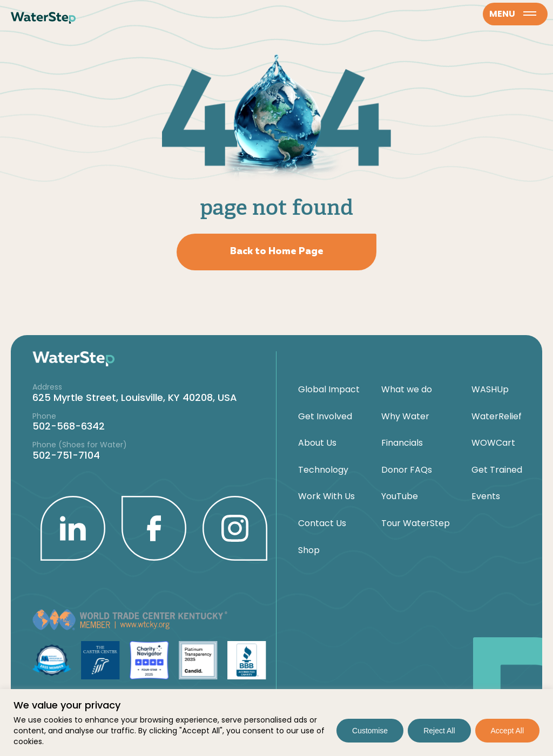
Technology (323, 470)
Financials (402, 443)
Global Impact (329, 390)
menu (513, 14)
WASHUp (490, 390)
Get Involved (325, 417)
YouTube (400, 496)
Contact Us (322, 523)
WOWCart (493, 443)
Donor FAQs (407, 470)
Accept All (507, 731)
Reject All (439, 731)
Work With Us (326, 496)
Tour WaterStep (416, 523)
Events (486, 496)
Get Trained (497, 470)
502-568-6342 (69, 426)
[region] (276, 723)
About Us (317, 443)
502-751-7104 (66, 455)
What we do (407, 390)
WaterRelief (497, 417)
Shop (309, 550)
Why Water (405, 417)
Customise (370, 731)
